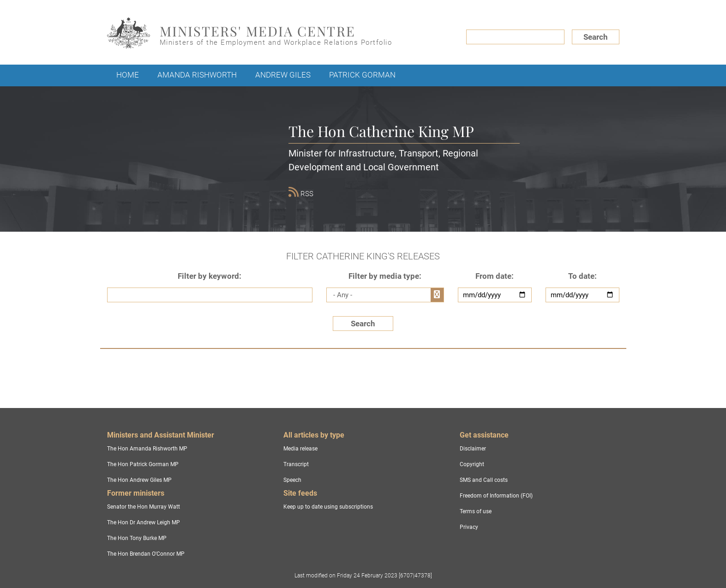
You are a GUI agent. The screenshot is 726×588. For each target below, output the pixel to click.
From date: (495, 276)
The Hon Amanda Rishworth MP (147, 449)
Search (596, 37)
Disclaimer (473, 449)
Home (128, 75)
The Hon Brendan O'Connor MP (146, 554)
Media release (300, 449)
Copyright (472, 464)
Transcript (296, 464)
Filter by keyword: (210, 276)
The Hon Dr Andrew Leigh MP (144, 522)
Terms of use (476, 511)
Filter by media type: (385, 276)
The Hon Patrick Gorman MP (143, 464)
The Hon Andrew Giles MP (139, 480)
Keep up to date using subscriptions (328, 507)
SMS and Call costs (484, 480)
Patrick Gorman (362, 75)
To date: (582, 276)
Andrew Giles (283, 75)
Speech (292, 480)
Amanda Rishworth (197, 75)
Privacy (469, 527)
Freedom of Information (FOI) (496, 496)
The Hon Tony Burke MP (137, 538)
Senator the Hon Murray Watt (144, 507)
